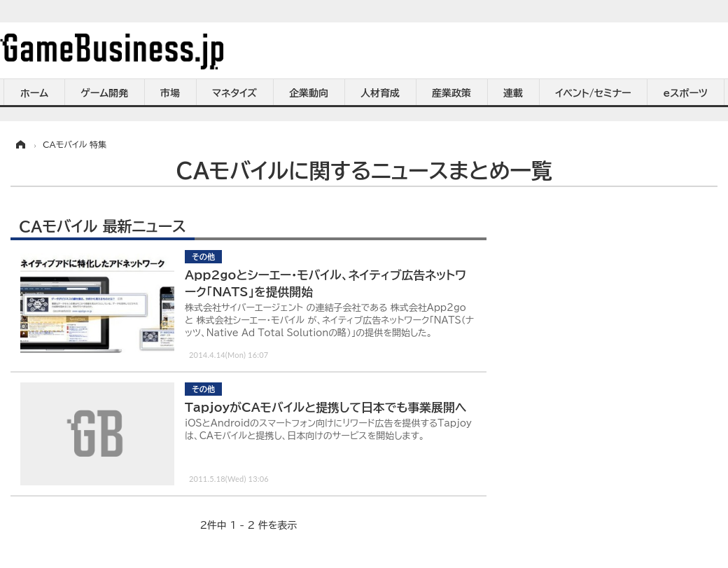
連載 (513, 93)
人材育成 (380, 93)
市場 (170, 93)
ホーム (34, 93)
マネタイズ (234, 93)
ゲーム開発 (104, 93)
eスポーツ (686, 93)
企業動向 (309, 93)
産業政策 (451, 93)
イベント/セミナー (593, 93)
